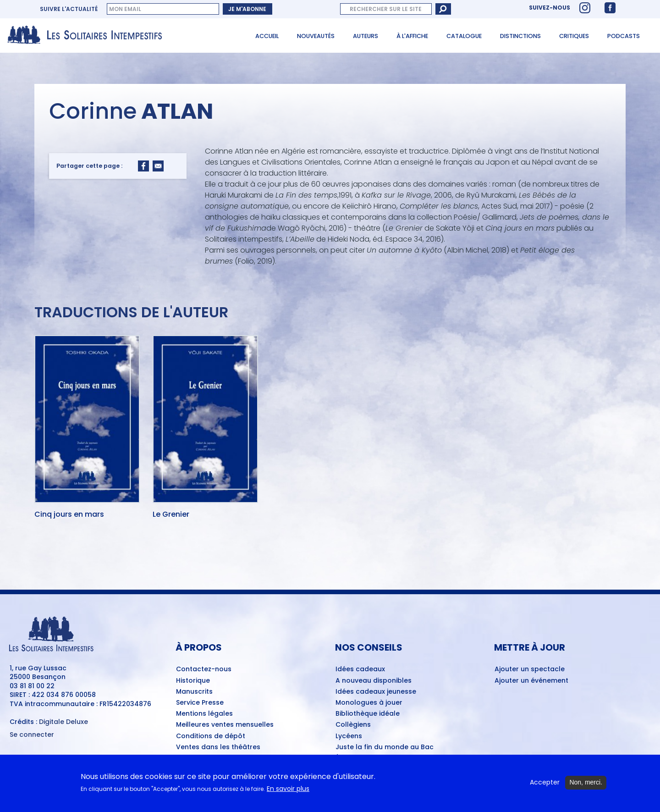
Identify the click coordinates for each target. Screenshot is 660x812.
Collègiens (353, 725)
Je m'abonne (247, 9)
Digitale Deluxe (63, 722)
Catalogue (464, 36)
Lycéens (349, 736)
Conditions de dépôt (211, 736)
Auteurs (366, 36)
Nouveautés (316, 36)
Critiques (574, 36)
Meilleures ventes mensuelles (225, 725)
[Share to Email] (158, 166)
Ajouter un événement (531, 681)
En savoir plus (288, 793)
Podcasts (624, 36)
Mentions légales (204, 714)
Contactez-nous (204, 669)
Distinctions (520, 36)
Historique (193, 681)
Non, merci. (586, 786)
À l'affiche (412, 36)
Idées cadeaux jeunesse (376, 692)
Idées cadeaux (360, 669)
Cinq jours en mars (69, 515)
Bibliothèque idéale (368, 714)
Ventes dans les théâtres (218, 747)
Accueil (267, 36)
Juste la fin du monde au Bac (385, 747)
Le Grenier (171, 515)
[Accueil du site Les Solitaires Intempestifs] (88, 36)
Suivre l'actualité (69, 9)
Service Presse (200, 703)
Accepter (545, 787)
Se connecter (32, 735)
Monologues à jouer (369, 703)
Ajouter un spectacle (530, 669)
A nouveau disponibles (374, 681)
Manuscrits (194, 692)
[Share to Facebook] (143, 166)
